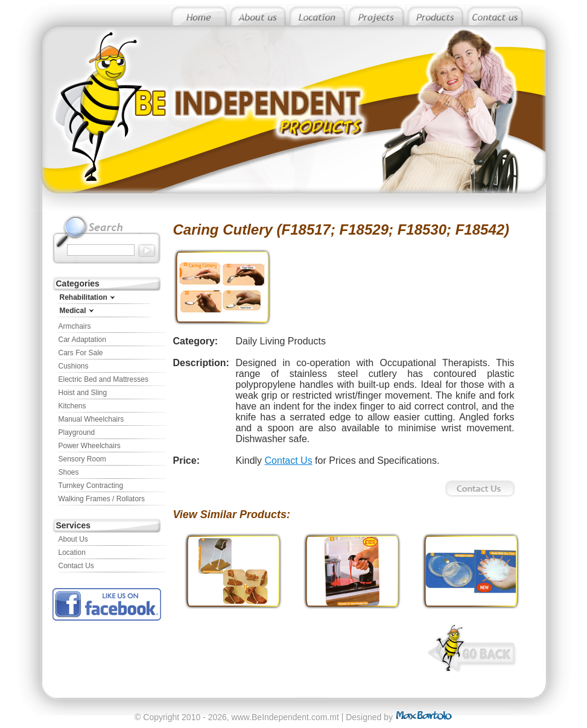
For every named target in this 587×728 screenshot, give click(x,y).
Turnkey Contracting (91, 486)
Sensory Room (82, 459)
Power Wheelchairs (90, 446)
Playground (77, 432)
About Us (73, 539)
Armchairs (75, 326)
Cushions (74, 366)
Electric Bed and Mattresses (103, 379)
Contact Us (76, 566)
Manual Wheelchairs (91, 419)
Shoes (69, 472)
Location (72, 552)
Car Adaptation (82, 340)
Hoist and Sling (83, 393)
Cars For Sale (81, 353)
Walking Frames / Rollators (102, 499)
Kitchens (72, 406)
